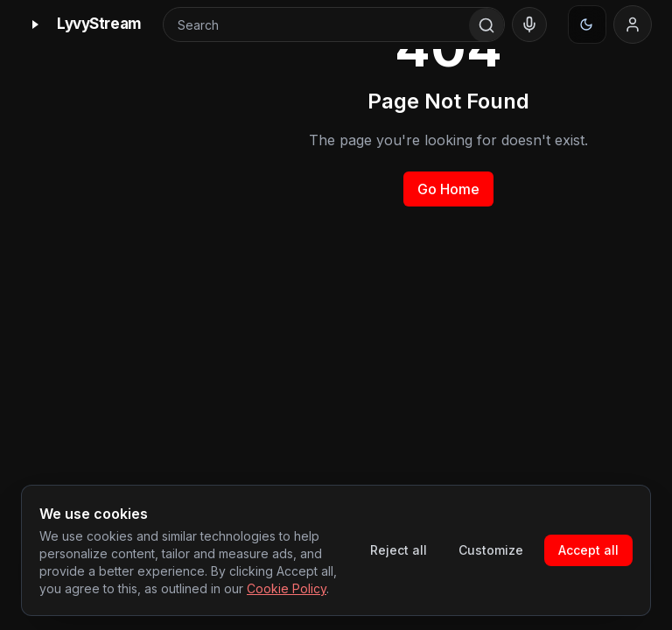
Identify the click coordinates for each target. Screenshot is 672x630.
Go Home (448, 189)
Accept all (588, 550)
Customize (491, 550)
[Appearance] (587, 24)
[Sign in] (633, 24)
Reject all (399, 550)
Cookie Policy (287, 588)
